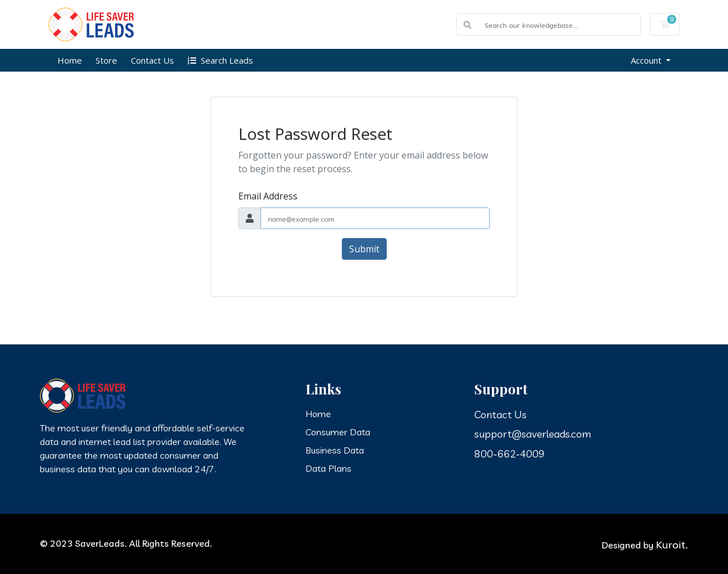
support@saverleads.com (533, 434)
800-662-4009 (510, 454)
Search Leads (220, 60)
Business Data (335, 450)
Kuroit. (672, 544)
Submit (364, 249)
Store (106, 60)
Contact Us (152, 60)
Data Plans (328, 468)
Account (647, 60)
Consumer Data (338, 432)
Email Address (268, 196)
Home (70, 60)
